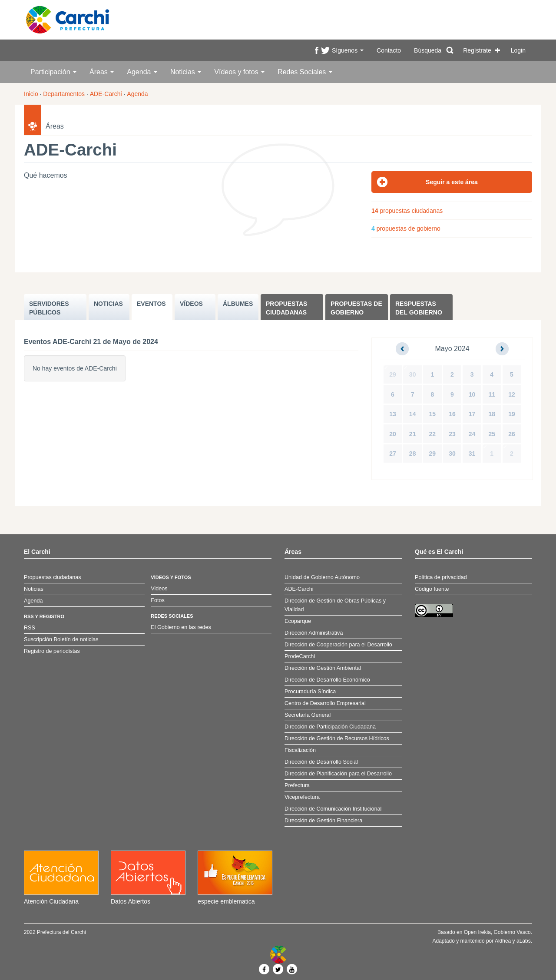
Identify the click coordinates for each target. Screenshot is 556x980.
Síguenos (348, 50)
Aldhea (503, 941)
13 (393, 414)
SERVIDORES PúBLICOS (49, 308)
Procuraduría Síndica (310, 692)
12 (512, 394)
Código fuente (432, 589)
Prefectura (297, 785)
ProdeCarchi (300, 656)
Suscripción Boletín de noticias (61, 639)
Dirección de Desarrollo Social (321, 762)
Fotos (158, 600)
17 (472, 414)
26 (512, 434)
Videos (159, 589)
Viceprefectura (302, 797)
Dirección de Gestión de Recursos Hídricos (337, 738)
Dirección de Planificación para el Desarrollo (338, 774)
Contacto (389, 50)
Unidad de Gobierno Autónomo (322, 577)
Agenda (142, 72)
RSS (30, 628)
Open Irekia (477, 932)
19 (512, 414)
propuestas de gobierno (406, 228)
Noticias (186, 72)
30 (413, 374)
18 (492, 414)
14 (413, 414)
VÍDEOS (191, 304)
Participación (53, 72)
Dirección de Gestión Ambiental (323, 668)
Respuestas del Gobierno (419, 308)
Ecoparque (298, 621)
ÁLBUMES (238, 304)
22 (433, 434)
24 (472, 434)
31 (472, 454)
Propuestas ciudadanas (286, 308)
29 (393, 374)
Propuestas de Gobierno (356, 308)
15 (433, 414)
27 (393, 454)
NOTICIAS (108, 304)
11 (492, 394)
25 (492, 434)
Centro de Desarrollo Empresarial (325, 703)
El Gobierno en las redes (181, 627)
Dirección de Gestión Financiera (323, 821)
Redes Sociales (305, 72)
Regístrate (477, 50)
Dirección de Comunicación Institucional (333, 809)
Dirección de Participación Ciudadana (330, 727)
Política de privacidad (441, 577)
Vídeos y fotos (239, 72)
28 (413, 454)
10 (472, 394)
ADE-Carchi (106, 94)
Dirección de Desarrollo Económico (327, 680)
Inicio (31, 94)
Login (518, 50)
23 (452, 434)
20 (393, 434)
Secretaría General (308, 715)
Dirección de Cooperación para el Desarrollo (338, 645)
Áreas (102, 72)
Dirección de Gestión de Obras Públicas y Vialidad (335, 605)
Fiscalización (300, 750)
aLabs (524, 941)
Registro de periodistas (52, 651)
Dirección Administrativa (314, 633)
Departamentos (64, 94)
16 (452, 414)
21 (413, 434)
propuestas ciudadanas (407, 211)
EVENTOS (151, 304)
